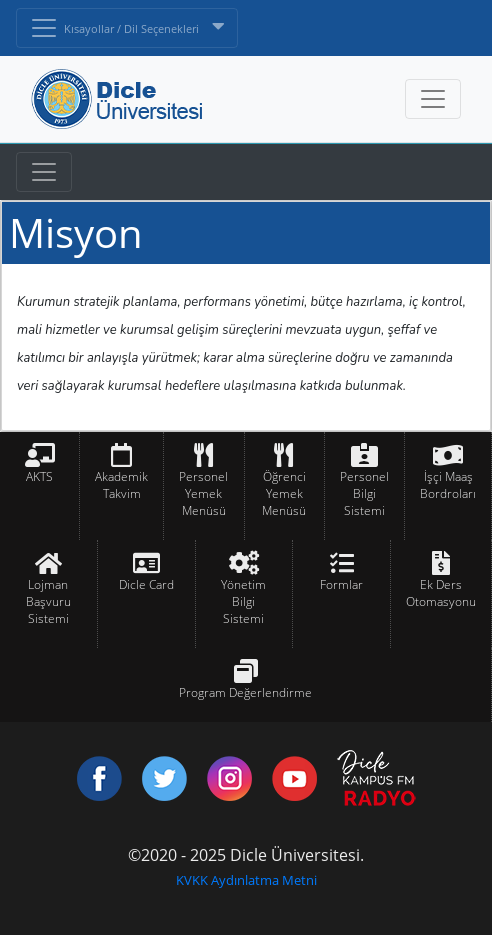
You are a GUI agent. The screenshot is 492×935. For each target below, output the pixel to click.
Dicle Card (146, 584)
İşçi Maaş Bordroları (448, 485)
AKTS (39, 476)
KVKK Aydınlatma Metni (246, 880)
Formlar (341, 584)
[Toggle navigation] (44, 172)
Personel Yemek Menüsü (203, 493)
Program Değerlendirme (245, 692)
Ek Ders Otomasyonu (441, 593)
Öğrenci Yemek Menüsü (284, 493)
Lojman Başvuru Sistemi (48, 601)
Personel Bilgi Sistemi (364, 493)
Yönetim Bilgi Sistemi (243, 601)
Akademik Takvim (121, 485)
